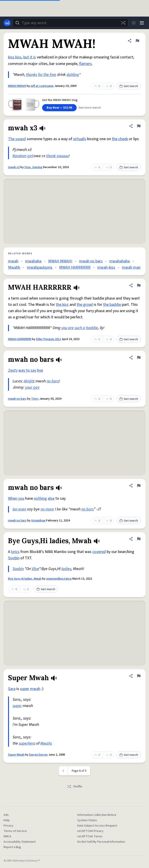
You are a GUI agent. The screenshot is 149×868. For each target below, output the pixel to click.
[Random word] (123, 23)
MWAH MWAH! (17, 86)
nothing (40, 498)
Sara (12, 689)
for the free (47, 75)
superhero (27, 743)
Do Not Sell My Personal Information (101, 842)
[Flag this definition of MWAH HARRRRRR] (139, 285)
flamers (85, 64)
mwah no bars (91, 261)
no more (47, 509)
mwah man (131, 267)
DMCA (7, 836)
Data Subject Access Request (97, 826)
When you (16, 498)
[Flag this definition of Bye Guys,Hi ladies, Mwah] (139, 539)
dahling (73, 75)
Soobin (14, 558)
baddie (92, 328)
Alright (29, 381)
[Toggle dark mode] (134, 23)
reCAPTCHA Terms (90, 836)
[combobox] (70, 23)
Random (19, 156)
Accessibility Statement (20, 842)
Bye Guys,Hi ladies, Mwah (25, 579)
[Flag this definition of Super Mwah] (139, 676)
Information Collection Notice (97, 815)
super (25, 689)
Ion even (19, 509)
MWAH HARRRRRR (75, 267)
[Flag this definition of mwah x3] (139, 126)
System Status (87, 820)
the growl (85, 305)
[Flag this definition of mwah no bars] (139, 358)
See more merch (90, 108)
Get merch (129, 86)
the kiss (62, 305)
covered (99, 552)
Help (7, 820)
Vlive (35, 569)
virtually (80, 139)
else (51, 498)
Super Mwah (16, 755)
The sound (17, 139)
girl (30, 156)
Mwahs (46, 743)
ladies (66, 569)
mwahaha (33, 261)
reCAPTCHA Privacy (90, 831)
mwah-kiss (106, 267)
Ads (6, 815)
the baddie (112, 305)
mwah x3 (14, 167)
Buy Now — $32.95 (59, 108)
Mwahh (14, 267)
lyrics (15, 552)
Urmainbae (39, 521)
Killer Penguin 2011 (49, 339)
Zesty (13, 370)
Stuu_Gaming (33, 167)
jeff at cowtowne (42, 86)
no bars (53, 381)
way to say (27, 370)
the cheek (120, 139)
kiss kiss (15, 57)
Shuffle (74, 787)
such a (80, 328)
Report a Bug (12, 847)
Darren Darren (38, 755)
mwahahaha (120, 261)
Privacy (9, 826)
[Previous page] (64, 771)
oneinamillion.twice (59, 579)
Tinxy (35, 399)
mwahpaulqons (40, 267)
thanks (32, 75)
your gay (32, 387)
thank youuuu (57, 156)
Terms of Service (15, 831)
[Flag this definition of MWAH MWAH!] (137, 41)
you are (68, 328)
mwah (13, 261)
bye (40, 370)
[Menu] (142, 23)
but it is (30, 57)
